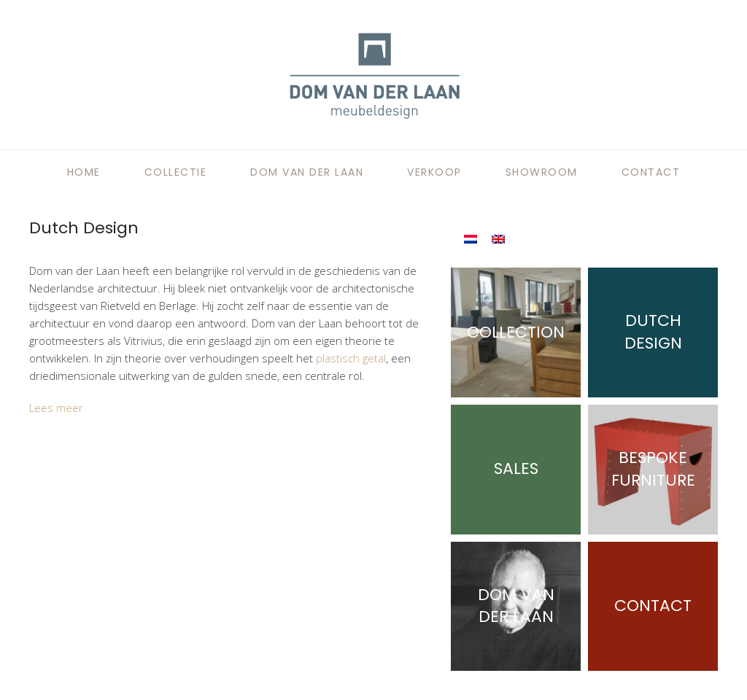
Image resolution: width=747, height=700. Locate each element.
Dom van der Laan (307, 172)
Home (84, 172)
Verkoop (434, 172)
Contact (651, 172)
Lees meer (56, 408)
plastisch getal (351, 358)
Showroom (542, 172)
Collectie (176, 172)
